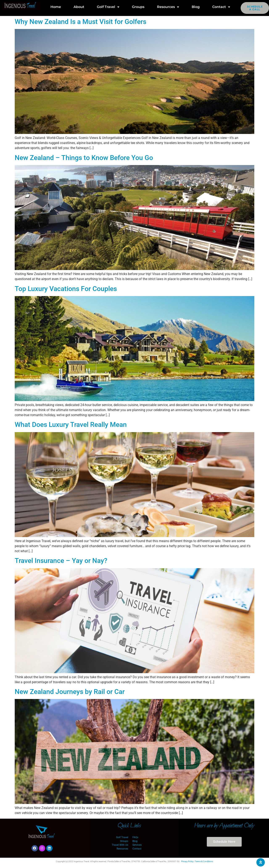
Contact (221, 7)
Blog (196, 7)
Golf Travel (108, 7)
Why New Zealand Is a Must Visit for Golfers (80, 22)
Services (137, 845)
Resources (168, 7)
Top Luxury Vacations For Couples (66, 289)
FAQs (135, 837)
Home (56, 7)
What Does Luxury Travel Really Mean (71, 425)
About (79, 7)
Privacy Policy (187, 861)
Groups (138, 7)
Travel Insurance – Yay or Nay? (61, 561)
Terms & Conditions (204, 861)
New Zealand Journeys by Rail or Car (70, 692)
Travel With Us (120, 845)
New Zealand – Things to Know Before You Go (84, 158)
